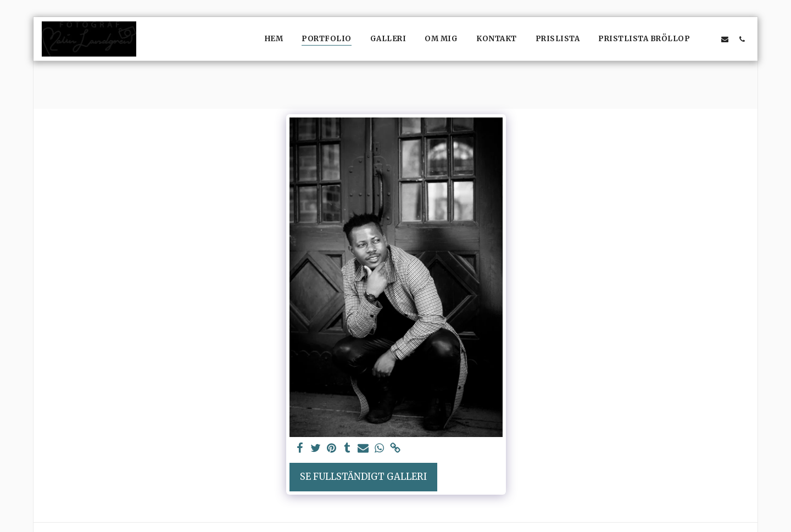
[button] (708, 39)
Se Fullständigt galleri (363, 477)
